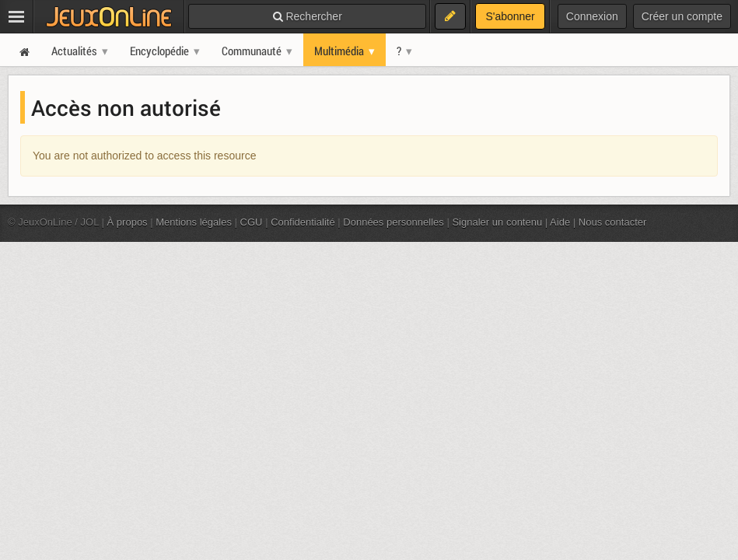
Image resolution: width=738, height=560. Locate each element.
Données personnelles (393, 222)
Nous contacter (613, 222)
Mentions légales (194, 222)
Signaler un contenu (497, 222)
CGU (252, 222)
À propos (128, 222)
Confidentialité (303, 222)
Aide (560, 222)
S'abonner (510, 16)
